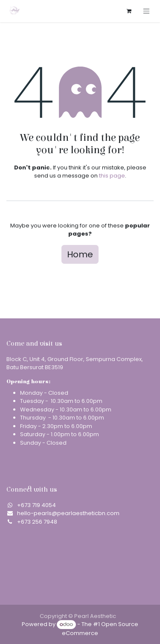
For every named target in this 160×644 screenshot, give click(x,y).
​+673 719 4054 (36, 505)
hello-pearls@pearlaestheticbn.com (68, 513)
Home (80, 254)
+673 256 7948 (37, 522)
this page (112, 176)
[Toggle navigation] (146, 11)
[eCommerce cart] (129, 11)
